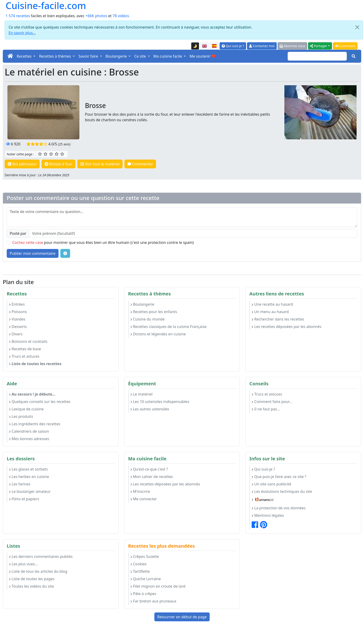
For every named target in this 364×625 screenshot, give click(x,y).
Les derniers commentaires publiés (41, 556)
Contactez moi (262, 46)
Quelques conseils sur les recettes (40, 402)
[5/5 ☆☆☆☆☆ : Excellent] (62, 154)
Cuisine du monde (148, 319)
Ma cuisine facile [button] (168, 56)
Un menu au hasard (270, 312)
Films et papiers (24, 499)
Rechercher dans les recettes (278, 319)
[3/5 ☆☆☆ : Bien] (51, 154)
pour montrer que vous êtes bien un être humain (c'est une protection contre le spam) (103, 242)
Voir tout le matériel (100, 164)
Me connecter (144, 499)
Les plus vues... (23, 564)
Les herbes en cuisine (29, 477)
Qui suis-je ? (233, 46)
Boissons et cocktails (28, 341)
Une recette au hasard (272, 304)
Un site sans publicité (271, 484)
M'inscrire (140, 491)
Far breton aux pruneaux (153, 601)
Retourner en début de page (182, 617)
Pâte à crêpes (143, 594)
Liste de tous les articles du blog (38, 571)
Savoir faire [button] (89, 56)
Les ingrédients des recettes (35, 424)
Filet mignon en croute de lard (158, 586)
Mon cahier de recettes (152, 477)
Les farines (20, 484)
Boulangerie (142, 304)
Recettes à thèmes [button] (55, 56)
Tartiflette (140, 571)
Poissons (18, 312)
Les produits (21, 416)
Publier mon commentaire (33, 253)
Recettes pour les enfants (154, 312)
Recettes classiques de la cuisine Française (169, 327)
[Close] (357, 27)
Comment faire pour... (272, 402)
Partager (319, 46)
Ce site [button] (140, 56)
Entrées (17, 304)
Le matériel (141, 394)
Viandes (17, 319)
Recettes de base (25, 349)
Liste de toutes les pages (32, 579)
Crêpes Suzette (145, 556)
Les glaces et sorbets (28, 469)
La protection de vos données (279, 508)
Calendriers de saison (29, 431)
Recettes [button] (25, 56)
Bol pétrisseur (22, 164)
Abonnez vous (292, 46)
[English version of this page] (205, 46)
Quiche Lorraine (146, 579)
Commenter (140, 164)
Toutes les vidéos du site (31, 586)
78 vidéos (121, 16)
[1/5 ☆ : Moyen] (40, 154)
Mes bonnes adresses (29, 439)
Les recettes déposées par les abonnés (286, 327)
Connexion (345, 46)
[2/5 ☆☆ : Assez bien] (45, 154)
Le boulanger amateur (30, 491)
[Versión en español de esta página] (214, 46)
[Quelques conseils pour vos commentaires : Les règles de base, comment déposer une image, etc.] (65, 253)
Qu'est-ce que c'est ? (149, 469)
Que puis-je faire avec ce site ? (279, 477)
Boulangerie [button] (117, 56)
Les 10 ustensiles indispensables (160, 402)
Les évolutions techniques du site (282, 491)
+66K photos (96, 16)
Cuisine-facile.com (46, 6)
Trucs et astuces (24, 356)
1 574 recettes (18, 16)
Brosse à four (58, 164)
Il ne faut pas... (266, 409)
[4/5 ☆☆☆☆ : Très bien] (57, 154)
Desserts (18, 327)
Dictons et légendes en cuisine (158, 334)
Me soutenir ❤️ (203, 56)
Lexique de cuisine (26, 409)
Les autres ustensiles (150, 409)
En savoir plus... (22, 33)
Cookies (139, 564)
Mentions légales (268, 515)
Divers (16, 334)
